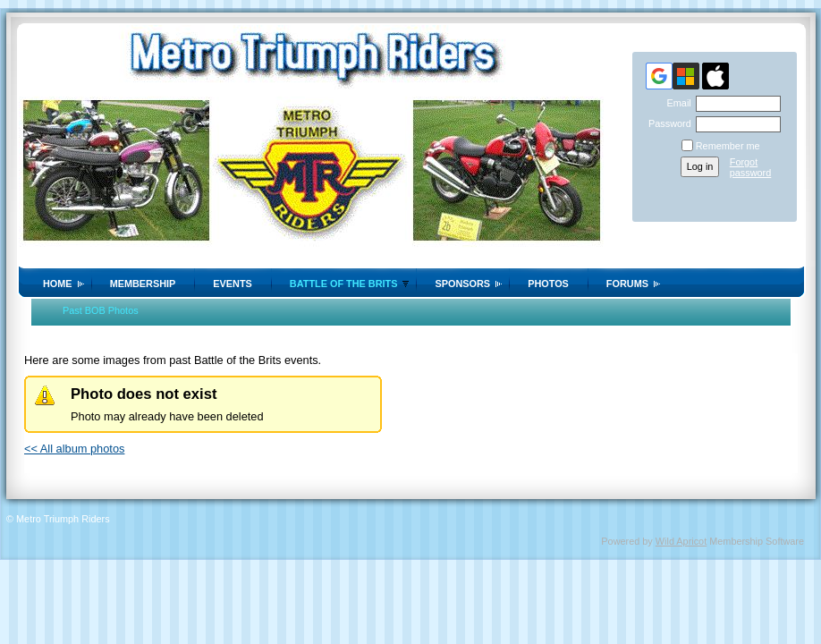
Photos (548, 284)
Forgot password (751, 167)
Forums (627, 284)
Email (675, 103)
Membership (143, 284)
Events (233, 284)
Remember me (728, 146)
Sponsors (462, 284)
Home (58, 284)
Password (667, 123)
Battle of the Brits (344, 284)
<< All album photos (74, 449)
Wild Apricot (681, 541)
